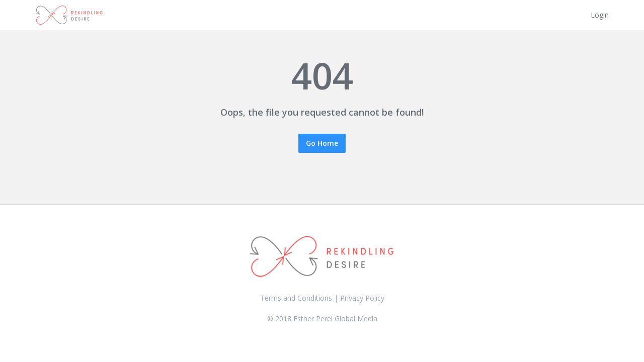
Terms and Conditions (296, 298)
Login (600, 15)
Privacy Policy (362, 298)
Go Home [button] (322, 143)
